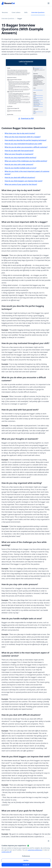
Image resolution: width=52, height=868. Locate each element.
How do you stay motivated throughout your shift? (23, 144)
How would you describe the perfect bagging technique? (26, 140)
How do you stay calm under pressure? (19, 164)
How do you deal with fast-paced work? (19, 151)
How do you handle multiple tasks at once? (20, 168)
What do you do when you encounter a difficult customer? (26, 147)
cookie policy (6, 852)
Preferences (26, 856)
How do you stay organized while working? (20, 157)
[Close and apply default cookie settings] (49, 841)
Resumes (5, 12)
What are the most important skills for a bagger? (23, 137)
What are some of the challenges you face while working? (26, 161)
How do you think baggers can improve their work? (24, 181)
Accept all (26, 865)
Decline (26, 860)
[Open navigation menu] (49, 3)
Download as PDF (26, 118)
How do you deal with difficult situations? (20, 177)
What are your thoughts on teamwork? (19, 154)
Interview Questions (38, 12)
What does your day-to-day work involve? (20, 133)
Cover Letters (16, 12)
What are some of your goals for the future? (21, 184)
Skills (26, 12)
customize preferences (35, 850)
